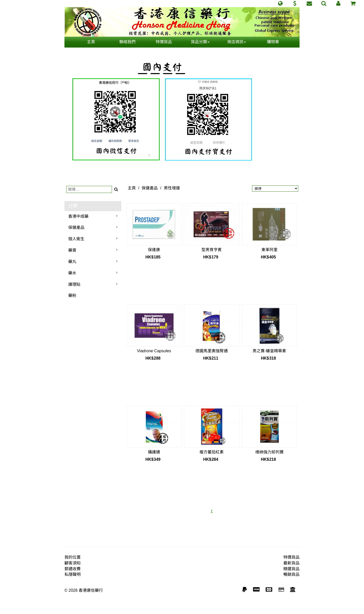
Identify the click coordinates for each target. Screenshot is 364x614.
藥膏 (72, 250)
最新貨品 (291, 563)
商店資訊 (237, 42)
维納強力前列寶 (269, 452)
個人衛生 (76, 239)
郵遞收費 (73, 569)
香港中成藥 (78, 216)
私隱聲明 (73, 574)
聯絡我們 (127, 42)
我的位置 (73, 557)
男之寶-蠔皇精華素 (269, 351)
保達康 (154, 250)
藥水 (72, 273)
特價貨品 (164, 42)
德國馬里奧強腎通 (212, 351)
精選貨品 (291, 569)
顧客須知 (73, 563)
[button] (280, 4)
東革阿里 (269, 250)
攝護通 (154, 452)
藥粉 (72, 295)
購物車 (273, 42)
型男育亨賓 (212, 250)
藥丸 (72, 262)
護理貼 (74, 284)
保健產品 (76, 227)
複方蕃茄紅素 (212, 452)
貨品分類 (200, 42)
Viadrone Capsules (154, 351)
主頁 (91, 42)
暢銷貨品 (291, 574)
